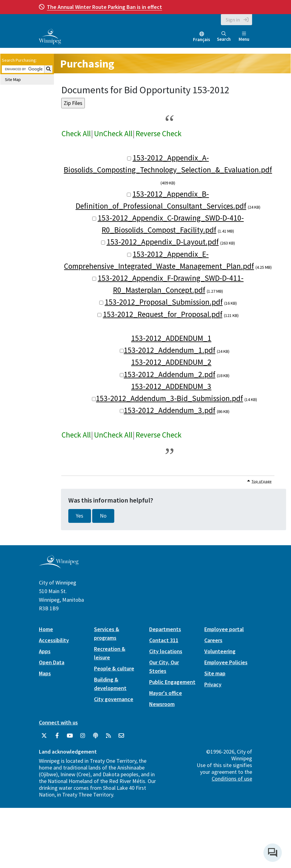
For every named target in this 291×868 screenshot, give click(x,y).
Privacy (213, 684)
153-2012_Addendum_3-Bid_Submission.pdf (169, 398)
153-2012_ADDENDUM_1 (171, 338)
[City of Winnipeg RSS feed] (108, 736)
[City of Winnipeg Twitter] (44, 736)
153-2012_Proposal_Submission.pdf (164, 302)
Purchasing (87, 64)
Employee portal (224, 629)
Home (46, 629)
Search (224, 37)
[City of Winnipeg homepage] (59, 566)
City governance (114, 699)
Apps (45, 651)
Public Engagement (172, 682)
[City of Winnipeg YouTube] (70, 736)
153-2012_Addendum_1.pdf (170, 350)
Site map (215, 673)
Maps (45, 673)
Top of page (261, 481)
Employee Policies (226, 662)
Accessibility (54, 640)
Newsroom (162, 704)
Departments (165, 629)
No (103, 516)
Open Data (52, 662)
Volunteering (220, 651)
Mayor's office (166, 693)
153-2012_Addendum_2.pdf (170, 374)
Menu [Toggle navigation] (244, 37)
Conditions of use (232, 779)
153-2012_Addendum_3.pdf (170, 410)
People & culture (114, 668)
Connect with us (58, 722)
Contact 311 (164, 640)
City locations (166, 651)
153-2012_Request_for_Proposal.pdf (163, 314)
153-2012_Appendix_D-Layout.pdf (163, 242)
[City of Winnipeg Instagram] (83, 736)
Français (202, 39)
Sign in (233, 20)
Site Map (13, 79)
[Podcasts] (96, 736)
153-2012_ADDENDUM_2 (171, 362)
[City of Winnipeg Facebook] (57, 736)
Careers (213, 640)
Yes (80, 516)
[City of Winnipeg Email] (121, 736)
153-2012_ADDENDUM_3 (171, 386)
